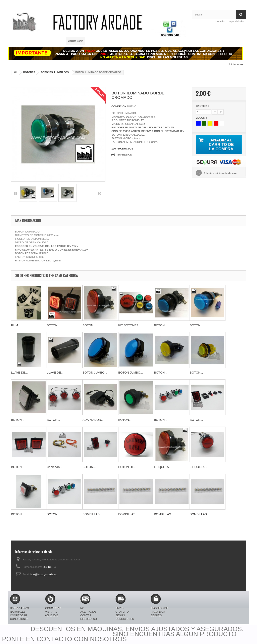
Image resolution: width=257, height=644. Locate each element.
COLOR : (202, 118)
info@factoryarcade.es (44, 574)
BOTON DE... (127, 467)
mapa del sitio (236, 21)
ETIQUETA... (163, 467)
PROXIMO (100, 193)
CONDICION (119, 106)
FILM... (16, 325)
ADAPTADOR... (93, 420)
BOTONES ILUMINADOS (55, 72)
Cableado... (55, 467)
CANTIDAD (203, 106)
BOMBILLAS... (92, 514)
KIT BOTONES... (130, 325)
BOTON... (53, 325)
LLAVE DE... (19, 372)
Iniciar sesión (237, 64)
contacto (220, 21)
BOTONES (29, 72)
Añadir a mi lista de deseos (220, 173)
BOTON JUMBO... (95, 372)
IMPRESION (125, 155)
